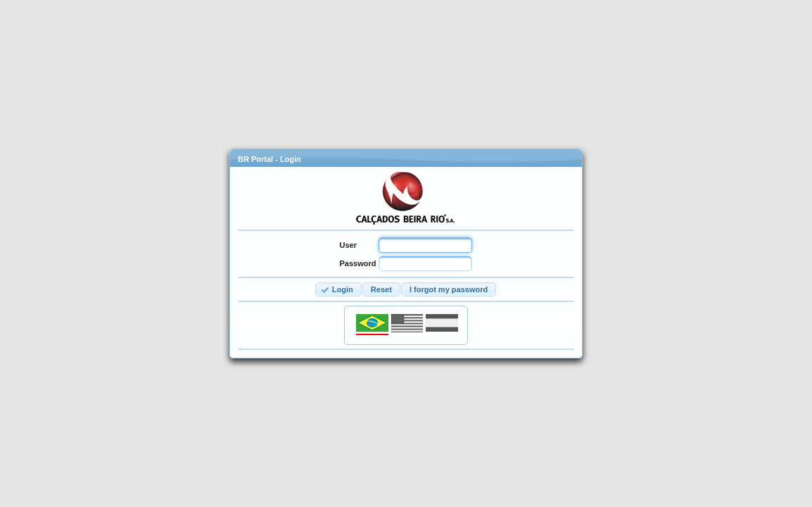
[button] (338, 290)
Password (358, 263)
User (348, 245)
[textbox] (425, 245)
